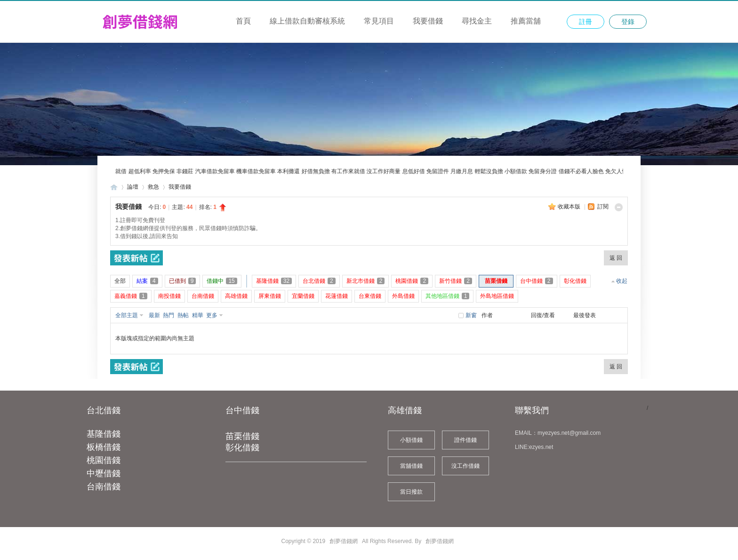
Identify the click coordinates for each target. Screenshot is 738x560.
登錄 (628, 22)
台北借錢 (104, 410)
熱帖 (183, 315)
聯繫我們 (532, 410)
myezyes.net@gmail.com (569, 433)
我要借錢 (428, 21)
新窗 (471, 315)
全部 (120, 281)
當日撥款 (411, 492)
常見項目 (379, 21)
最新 (154, 315)
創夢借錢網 (114, 187)
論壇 (133, 187)
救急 (153, 187)
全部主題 (127, 315)
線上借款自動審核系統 (307, 21)
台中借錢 (242, 410)
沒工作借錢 (465, 466)
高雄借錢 (405, 410)
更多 (212, 315)
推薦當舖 (526, 21)
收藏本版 (570, 207)
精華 (198, 315)
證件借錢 (465, 440)
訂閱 (603, 207)
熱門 (168, 315)
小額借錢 (411, 440)
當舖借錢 (411, 466)
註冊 (586, 22)
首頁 (243, 21)
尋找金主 (477, 21)
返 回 (616, 258)
